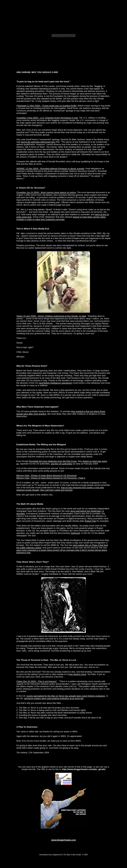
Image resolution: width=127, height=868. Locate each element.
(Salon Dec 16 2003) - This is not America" (37, 681)
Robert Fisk (90, 521)
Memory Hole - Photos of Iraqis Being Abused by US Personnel (46, 475)
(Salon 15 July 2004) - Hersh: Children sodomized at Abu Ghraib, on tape (51, 316)
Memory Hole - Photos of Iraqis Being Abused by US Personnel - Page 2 (51, 478)
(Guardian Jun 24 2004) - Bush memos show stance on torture (46, 192)
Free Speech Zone (77, 674)
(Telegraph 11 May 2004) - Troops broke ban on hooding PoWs (46, 106)
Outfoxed (75, 533)
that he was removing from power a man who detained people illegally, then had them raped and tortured (60, 489)
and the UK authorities (62, 464)
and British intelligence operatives (55, 383)
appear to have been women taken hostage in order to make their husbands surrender (61, 218)
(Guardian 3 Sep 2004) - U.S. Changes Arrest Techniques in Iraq (47, 118)
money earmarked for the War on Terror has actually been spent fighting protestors (66, 696)
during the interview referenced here (38, 142)
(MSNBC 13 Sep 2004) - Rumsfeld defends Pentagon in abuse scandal (50, 169)
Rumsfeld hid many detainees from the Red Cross (53, 461)
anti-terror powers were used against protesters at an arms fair (54, 698)
